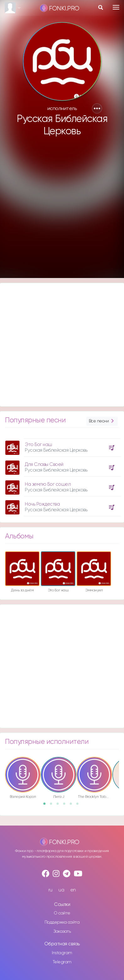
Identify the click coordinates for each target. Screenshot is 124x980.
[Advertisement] (61, 210)
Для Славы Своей (44, 464)
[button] (97, 108)
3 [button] (60, 806)
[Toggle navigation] (116, 7)
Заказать (62, 931)
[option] (62, 475)
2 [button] (53, 806)
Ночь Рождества (42, 504)
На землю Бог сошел (48, 484)
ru (50, 890)
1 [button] (46, 806)
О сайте (62, 913)
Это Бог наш (38, 445)
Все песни (102, 421)
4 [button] (66, 806)
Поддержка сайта (62, 922)
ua (61, 890)
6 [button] (79, 806)
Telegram (62, 962)
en (73, 890)
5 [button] (73, 806)
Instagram (62, 953)
